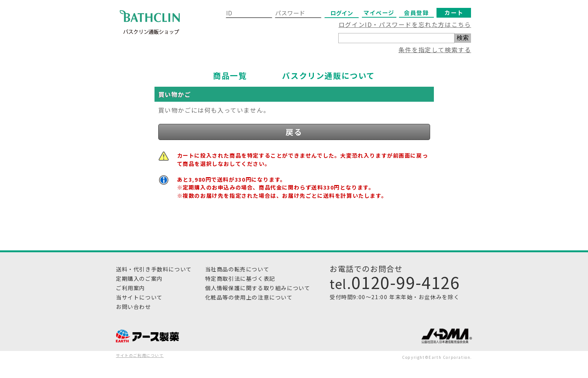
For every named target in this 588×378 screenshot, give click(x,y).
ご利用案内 (130, 288)
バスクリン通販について (328, 75)
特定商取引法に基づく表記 (240, 278)
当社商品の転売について (237, 269)
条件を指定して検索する (435, 50)
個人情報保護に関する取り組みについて (258, 288)
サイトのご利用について (140, 355)
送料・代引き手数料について (154, 269)
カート (454, 12)
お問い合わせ (133, 306)
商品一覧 (230, 75)
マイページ (379, 12)
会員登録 (416, 12)
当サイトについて (139, 297)
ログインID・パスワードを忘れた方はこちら (405, 24)
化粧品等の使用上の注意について (249, 297)
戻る (294, 132)
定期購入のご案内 (139, 278)
